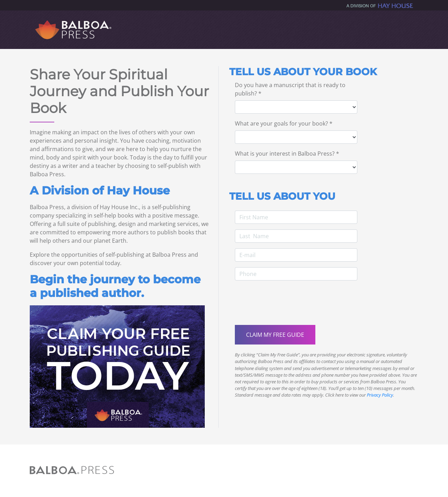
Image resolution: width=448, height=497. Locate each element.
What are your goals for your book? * (284, 123)
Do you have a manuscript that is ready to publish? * (290, 89)
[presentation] (288, 306)
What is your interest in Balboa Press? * (287, 154)
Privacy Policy (380, 395)
